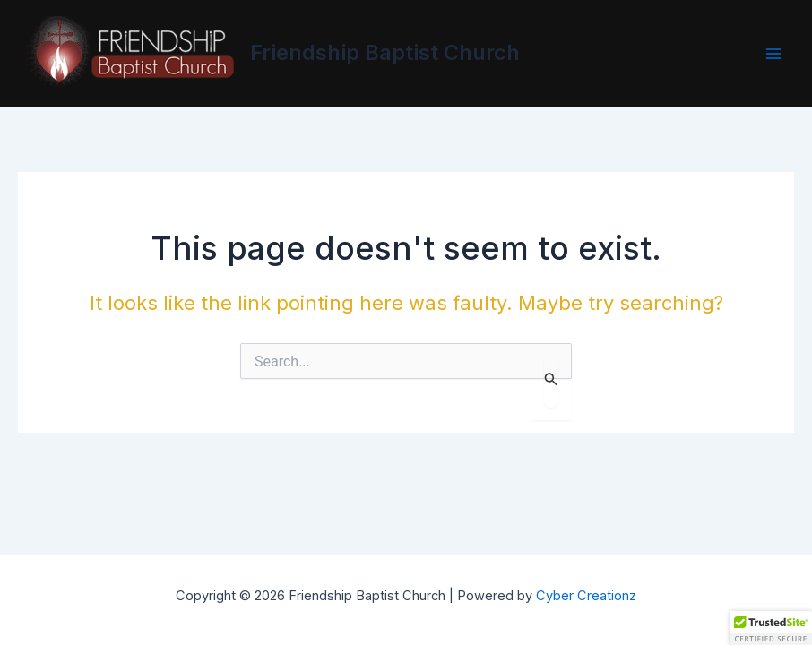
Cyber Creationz (586, 596)
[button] (771, 628)
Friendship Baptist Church (385, 52)
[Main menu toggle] (773, 53)
